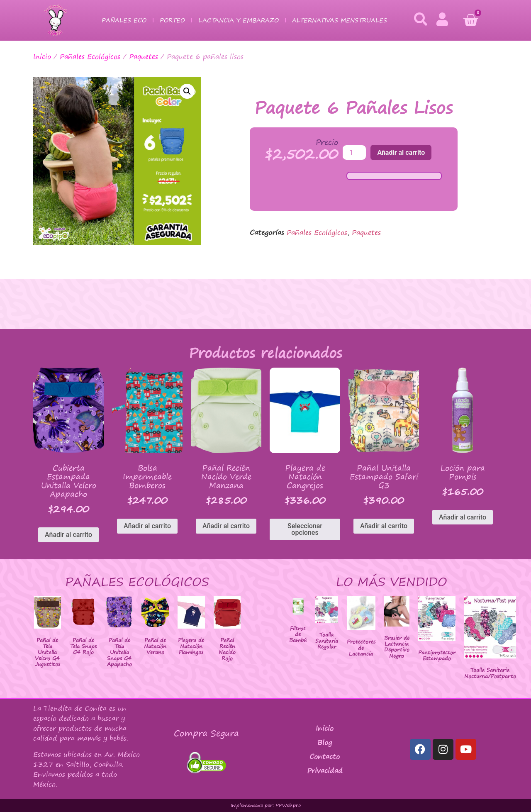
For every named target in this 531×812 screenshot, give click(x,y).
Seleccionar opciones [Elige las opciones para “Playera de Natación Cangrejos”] (305, 529)
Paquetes (144, 56)
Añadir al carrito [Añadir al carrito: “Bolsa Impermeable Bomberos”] (147, 526)
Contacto (325, 756)
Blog (325, 742)
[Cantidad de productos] (354, 152)
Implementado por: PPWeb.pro (266, 805)
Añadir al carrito (401, 152)
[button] (187, 91)
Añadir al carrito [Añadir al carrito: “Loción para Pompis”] (463, 517)
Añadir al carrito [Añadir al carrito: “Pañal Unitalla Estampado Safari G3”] (384, 526)
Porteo (172, 20)
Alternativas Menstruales (340, 20)
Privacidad (325, 771)
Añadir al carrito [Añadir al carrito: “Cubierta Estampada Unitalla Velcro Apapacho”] (68, 535)
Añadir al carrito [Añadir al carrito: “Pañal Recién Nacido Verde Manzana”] (226, 526)
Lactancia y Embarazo (239, 20)
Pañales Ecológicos (90, 56)
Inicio (42, 56)
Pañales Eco (124, 20)
